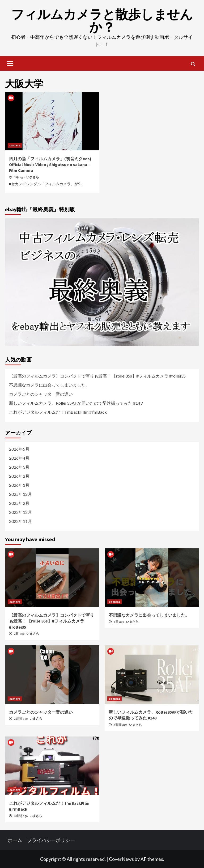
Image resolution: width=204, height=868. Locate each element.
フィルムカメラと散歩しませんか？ (102, 21)
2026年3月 (19, 467)
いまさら (33, 177)
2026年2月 (19, 476)
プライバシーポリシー (51, 840)
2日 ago (20, 634)
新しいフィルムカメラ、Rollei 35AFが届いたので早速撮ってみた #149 (76, 403)
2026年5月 (19, 449)
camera (15, 145)
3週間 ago (121, 725)
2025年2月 (19, 503)
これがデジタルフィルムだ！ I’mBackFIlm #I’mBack (58, 412)
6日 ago (119, 622)
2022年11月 (20, 521)
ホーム (15, 840)
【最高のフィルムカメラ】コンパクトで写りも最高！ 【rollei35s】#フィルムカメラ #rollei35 (97, 376)
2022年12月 (20, 512)
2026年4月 (19, 458)
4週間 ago (21, 816)
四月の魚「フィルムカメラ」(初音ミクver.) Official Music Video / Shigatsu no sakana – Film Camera (50, 165)
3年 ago (20, 177)
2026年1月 (19, 485)
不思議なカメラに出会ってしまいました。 (49, 385)
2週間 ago (21, 719)
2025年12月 (20, 494)
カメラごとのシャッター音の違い (41, 394)
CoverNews (121, 859)
